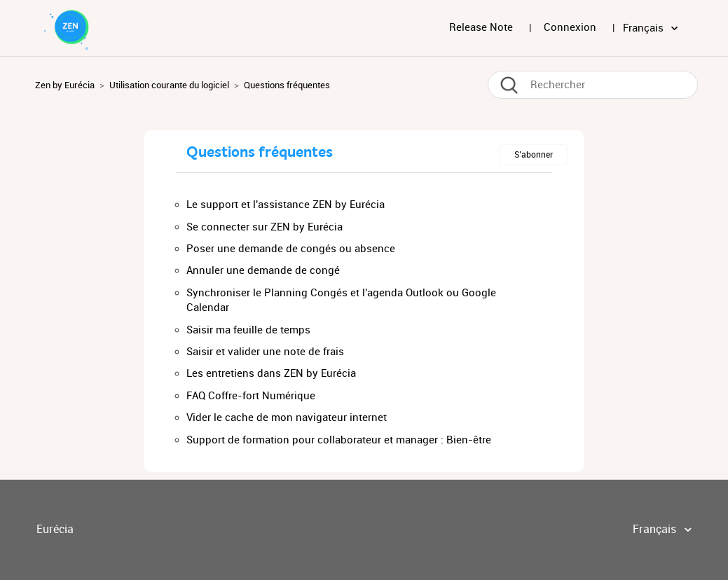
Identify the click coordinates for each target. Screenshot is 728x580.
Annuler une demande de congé (263, 270)
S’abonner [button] (534, 155)
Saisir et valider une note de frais (265, 352)
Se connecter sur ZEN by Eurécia (265, 227)
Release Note (481, 27)
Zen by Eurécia (65, 85)
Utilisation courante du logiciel (169, 85)
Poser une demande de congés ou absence (291, 249)
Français (645, 28)
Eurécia (55, 529)
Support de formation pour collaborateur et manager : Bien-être (339, 440)
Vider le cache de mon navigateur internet (287, 417)
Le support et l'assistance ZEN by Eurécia (286, 205)
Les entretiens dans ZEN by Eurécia (271, 373)
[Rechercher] (593, 85)
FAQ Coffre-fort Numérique (251, 396)
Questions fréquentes (287, 85)
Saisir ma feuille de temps (248, 330)
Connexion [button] (570, 27)
